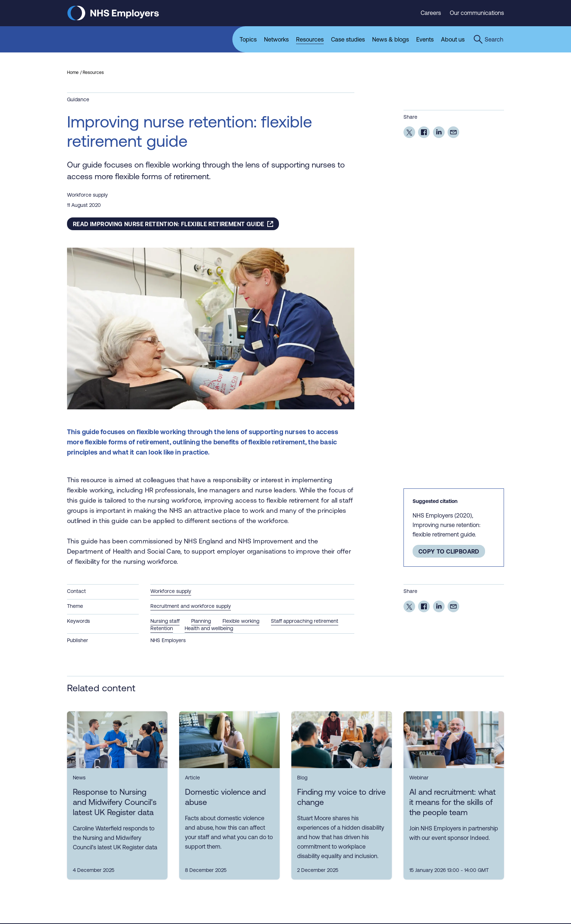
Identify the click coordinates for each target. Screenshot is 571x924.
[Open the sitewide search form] (488, 39)
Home (73, 73)
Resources (93, 73)
